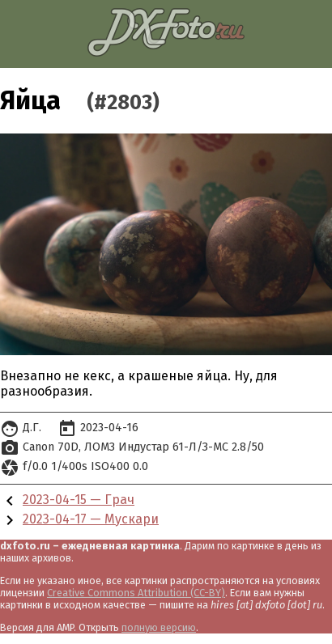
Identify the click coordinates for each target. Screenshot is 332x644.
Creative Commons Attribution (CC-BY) (136, 593)
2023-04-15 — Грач (79, 500)
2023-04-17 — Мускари (91, 519)
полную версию (159, 627)
